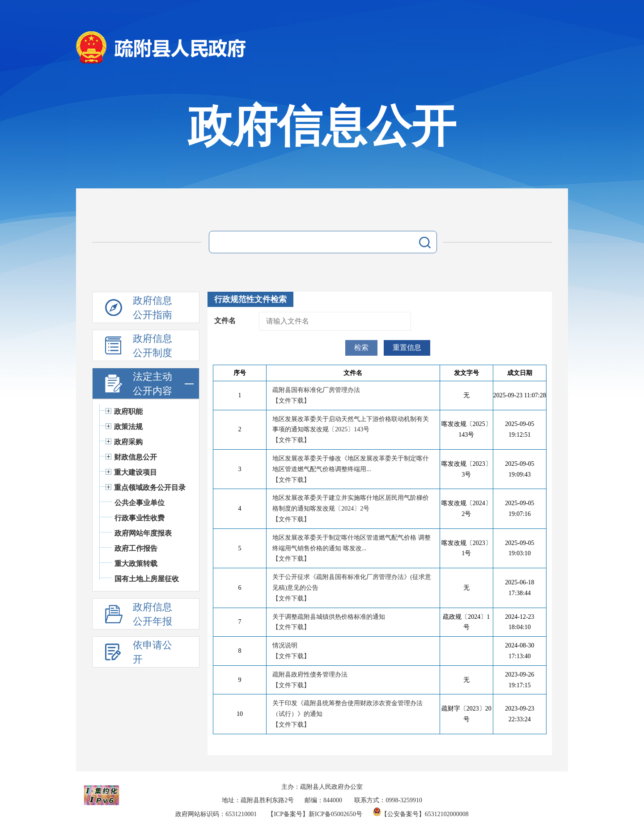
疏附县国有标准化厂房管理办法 (316, 390)
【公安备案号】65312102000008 (421, 814)
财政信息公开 (136, 457)
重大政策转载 (136, 564)
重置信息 (407, 347)
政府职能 (128, 411)
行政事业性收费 (140, 518)
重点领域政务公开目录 (150, 487)
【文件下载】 (291, 401)
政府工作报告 (136, 548)
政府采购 (128, 442)
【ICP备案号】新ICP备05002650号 (315, 814)
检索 (361, 347)
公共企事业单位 (140, 503)
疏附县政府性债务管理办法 (310, 675)
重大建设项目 (136, 472)
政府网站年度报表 (143, 533)
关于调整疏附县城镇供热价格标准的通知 (329, 617)
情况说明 (285, 645)
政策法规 (128, 427)
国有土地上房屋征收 (147, 579)
